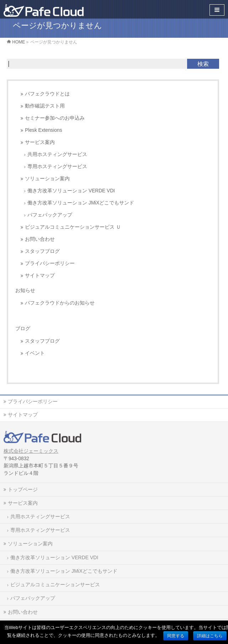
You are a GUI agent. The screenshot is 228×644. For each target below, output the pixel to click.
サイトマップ (40, 276)
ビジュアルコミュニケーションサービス (55, 585)
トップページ (23, 489)
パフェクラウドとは (47, 94)
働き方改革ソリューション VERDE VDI (71, 191)
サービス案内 (40, 142)
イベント (35, 353)
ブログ (23, 328)
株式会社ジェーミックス (31, 451)
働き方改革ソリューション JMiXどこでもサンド (81, 203)
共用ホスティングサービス (57, 154)
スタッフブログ (42, 251)
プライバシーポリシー (50, 263)
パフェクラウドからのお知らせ (60, 303)
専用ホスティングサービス (57, 167)
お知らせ (25, 290)
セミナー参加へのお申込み (55, 118)
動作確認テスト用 (45, 106)
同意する (176, 636)
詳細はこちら (210, 636)
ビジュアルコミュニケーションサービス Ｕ (73, 227)
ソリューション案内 (47, 179)
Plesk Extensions (43, 130)
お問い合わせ (40, 239)
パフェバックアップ (50, 215)
